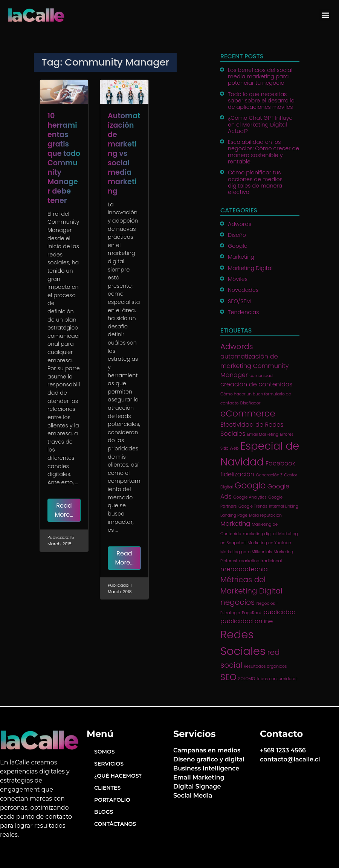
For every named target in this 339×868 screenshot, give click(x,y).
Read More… (64, 510)
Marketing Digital (250, 268)
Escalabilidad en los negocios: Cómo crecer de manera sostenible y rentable (263, 152)
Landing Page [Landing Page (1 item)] (234, 515)
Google (238, 246)
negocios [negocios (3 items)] (237, 602)
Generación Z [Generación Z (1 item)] (269, 475)
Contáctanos (115, 824)
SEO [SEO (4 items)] (228, 677)
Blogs (104, 812)
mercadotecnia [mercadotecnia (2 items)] (244, 569)
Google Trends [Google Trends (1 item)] (253, 506)
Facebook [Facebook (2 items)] (280, 463)
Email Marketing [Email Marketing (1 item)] (263, 434)
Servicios (109, 764)
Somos (105, 752)
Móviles (238, 279)
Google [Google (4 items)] (250, 485)
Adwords (240, 224)
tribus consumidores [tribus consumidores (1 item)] (277, 679)
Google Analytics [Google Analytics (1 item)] (250, 497)
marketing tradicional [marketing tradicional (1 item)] (260, 561)
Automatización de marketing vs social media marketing (124, 153)
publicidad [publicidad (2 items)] (279, 612)
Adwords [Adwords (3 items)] (237, 346)
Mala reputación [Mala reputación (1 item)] (265, 515)
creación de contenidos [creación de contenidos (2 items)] (257, 384)
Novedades (243, 290)
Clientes (107, 788)
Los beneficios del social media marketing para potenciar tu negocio (260, 77)
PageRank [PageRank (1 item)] (252, 613)
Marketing (241, 257)
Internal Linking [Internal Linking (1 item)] (284, 506)
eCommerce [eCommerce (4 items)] (248, 413)
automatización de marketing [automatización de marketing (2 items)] (249, 361)
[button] (325, 15)
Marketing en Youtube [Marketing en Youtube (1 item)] (269, 543)
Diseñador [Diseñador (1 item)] (250, 403)
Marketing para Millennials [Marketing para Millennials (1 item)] (246, 552)
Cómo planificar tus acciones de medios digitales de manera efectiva (255, 182)
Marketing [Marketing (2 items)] (235, 524)
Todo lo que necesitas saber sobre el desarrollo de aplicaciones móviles (261, 101)
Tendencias (244, 312)
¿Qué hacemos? (118, 776)
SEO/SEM (239, 301)
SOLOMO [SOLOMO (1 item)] (247, 679)
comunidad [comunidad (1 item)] (261, 376)
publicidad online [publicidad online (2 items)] (247, 621)
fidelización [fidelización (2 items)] (237, 474)
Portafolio (112, 800)
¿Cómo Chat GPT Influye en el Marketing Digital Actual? (260, 124)
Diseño (237, 235)
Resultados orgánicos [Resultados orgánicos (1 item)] (265, 666)
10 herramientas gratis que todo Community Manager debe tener (64, 158)
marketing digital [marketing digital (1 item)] (260, 534)
